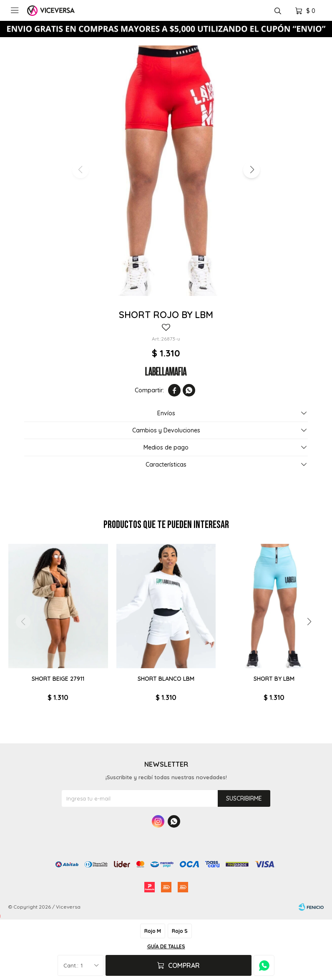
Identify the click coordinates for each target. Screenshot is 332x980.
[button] (252, 170)
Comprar (184, 965)
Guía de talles (166, 946)
